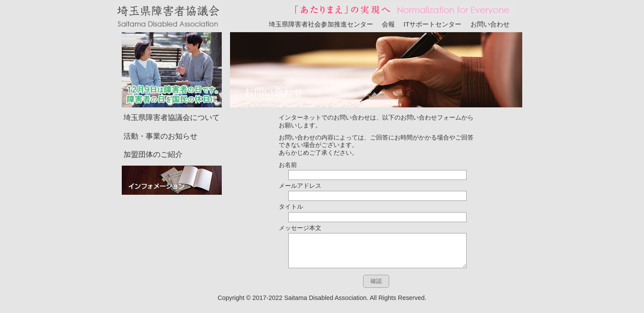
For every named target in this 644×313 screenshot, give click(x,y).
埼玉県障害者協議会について (172, 105)
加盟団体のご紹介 (153, 142)
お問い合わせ (490, 24)
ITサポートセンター (433, 24)
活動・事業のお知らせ (160, 123)
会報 (388, 24)
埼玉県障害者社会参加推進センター (321, 24)
